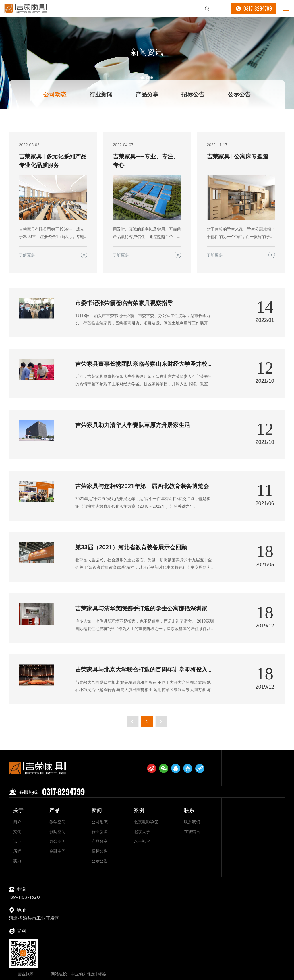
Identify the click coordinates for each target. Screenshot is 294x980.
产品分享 (147, 94)
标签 (102, 974)
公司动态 (55, 94)
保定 (91, 974)
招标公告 (193, 94)
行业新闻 (101, 94)
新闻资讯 (147, 52)
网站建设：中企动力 (69, 974)
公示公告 (239, 94)
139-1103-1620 (24, 898)
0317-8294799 (258, 8)
